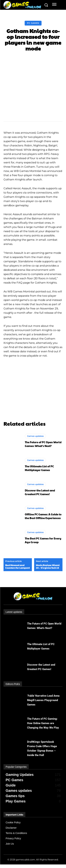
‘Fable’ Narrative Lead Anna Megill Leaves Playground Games (43, 700)
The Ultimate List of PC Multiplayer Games (39, 468)
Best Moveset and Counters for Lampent (18, 566)
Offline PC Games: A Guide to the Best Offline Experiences (43, 516)
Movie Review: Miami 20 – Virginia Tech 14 (48, 566)
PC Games (33, 23)
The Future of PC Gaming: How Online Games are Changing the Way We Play (43, 723)
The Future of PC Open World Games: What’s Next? (43, 444)
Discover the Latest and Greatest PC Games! (40, 492)
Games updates (35, 436)
